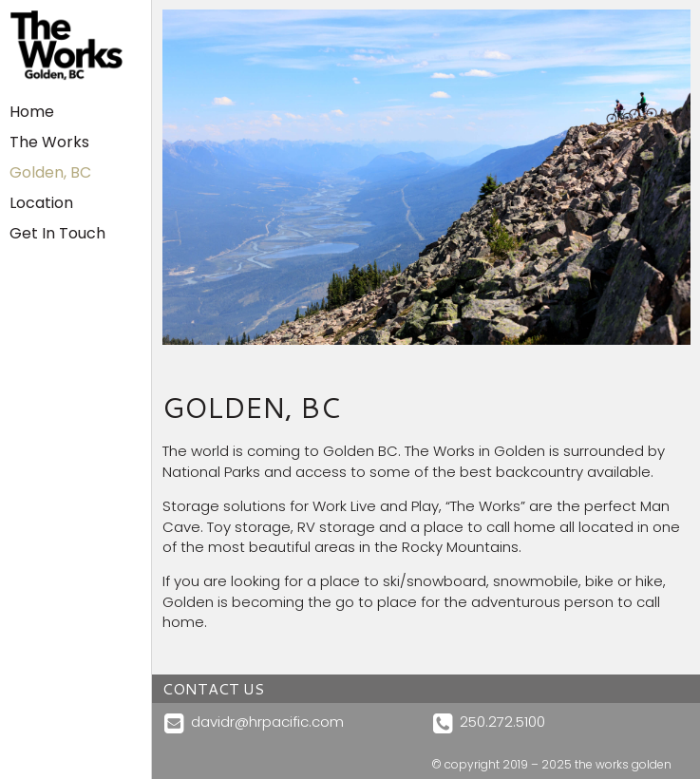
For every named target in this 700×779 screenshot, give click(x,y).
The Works (49, 142)
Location (41, 203)
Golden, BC (50, 172)
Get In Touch (57, 233)
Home (32, 112)
